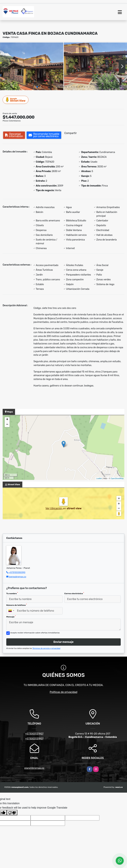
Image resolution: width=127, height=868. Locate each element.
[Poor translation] (12, 813)
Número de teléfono (17, 605)
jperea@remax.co (18, 577)
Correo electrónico (74, 593)
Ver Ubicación (54, 508)
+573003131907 (34, 734)
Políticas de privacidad (64, 692)
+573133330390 (17, 572)
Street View (16, 100)
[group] (32, 66)
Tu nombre (12, 593)
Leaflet (99, 478)
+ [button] (7, 420)
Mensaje (11, 617)
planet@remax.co (34, 768)
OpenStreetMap (117, 478)
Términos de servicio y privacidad (46, 648)
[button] (37, 87)
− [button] (7, 425)
